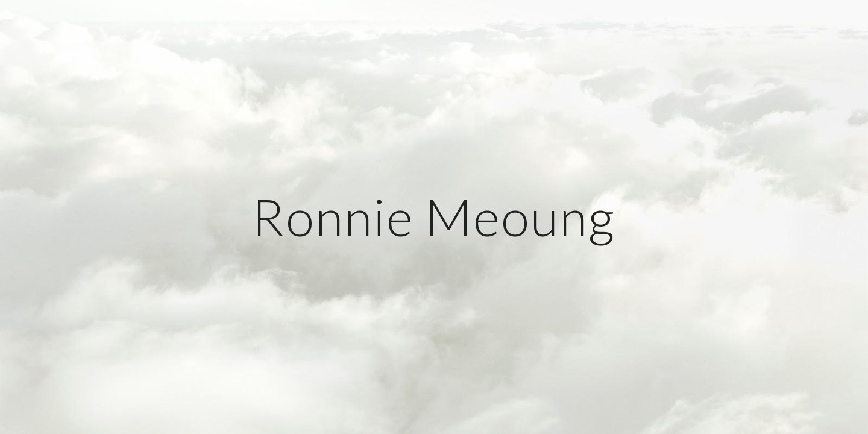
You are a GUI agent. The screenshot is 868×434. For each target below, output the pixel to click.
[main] (434, 217)
